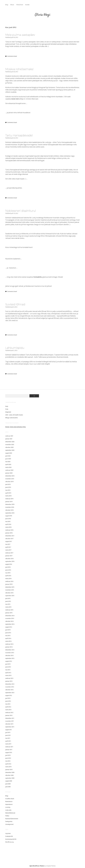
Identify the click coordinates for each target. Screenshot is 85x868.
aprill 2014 (8, 638)
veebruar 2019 (9, 499)
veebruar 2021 (9, 436)
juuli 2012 (8, 698)
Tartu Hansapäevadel (19, 135)
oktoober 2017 (9, 539)
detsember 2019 (10, 476)
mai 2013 (8, 670)
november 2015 (10, 590)
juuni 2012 (8, 701)
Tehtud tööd (20, 5)
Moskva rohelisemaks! (19, 69)
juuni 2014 (8, 633)
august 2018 (9, 516)
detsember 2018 (10, 504)
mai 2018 (8, 521)
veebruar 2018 (9, 530)
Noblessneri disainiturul (21, 211)
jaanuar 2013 (9, 681)
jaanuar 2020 (9, 473)
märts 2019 (8, 496)
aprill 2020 (8, 464)
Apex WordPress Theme (37, 866)
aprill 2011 (8, 741)
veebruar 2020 (9, 470)
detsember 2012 (10, 684)
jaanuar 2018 (9, 533)
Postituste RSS (9, 836)
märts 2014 (8, 641)
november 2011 (10, 721)
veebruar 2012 (9, 713)
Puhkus (7, 816)
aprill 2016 (8, 576)
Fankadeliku (38, 277)
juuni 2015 (8, 601)
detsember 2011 (10, 718)
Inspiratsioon (9, 804)
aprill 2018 (8, 524)
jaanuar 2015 (9, 613)
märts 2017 (8, 550)
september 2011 (10, 727)
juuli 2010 (8, 755)
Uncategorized (9, 824)
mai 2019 (8, 490)
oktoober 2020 (9, 447)
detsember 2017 (10, 536)
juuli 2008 (8, 787)
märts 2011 (8, 744)
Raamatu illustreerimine (12, 819)
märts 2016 (8, 579)
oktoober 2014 (9, 621)
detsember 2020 (10, 442)
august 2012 (9, 695)
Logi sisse (8, 833)
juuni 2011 (8, 735)
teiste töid (15, 99)
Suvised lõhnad (15, 304)
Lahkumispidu (15, 348)
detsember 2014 (10, 616)
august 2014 (9, 627)
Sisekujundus (9, 821)
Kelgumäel (8, 412)
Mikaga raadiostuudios (12, 418)
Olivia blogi (43, 15)
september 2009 (10, 778)
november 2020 (10, 445)
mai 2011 (8, 738)
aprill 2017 (8, 547)
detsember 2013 (10, 650)
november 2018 (10, 507)
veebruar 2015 (9, 610)
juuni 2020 (8, 459)
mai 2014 (8, 636)
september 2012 (10, 693)
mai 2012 (8, 704)
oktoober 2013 (9, 656)
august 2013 (9, 661)
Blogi (7, 5)
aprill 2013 (8, 673)
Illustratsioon (9, 802)
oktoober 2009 (9, 775)
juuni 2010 (8, 758)
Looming (8, 807)
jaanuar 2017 (9, 556)
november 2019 (10, 479)
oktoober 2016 (9, 559)
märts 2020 (8, 467)
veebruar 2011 (9, 747)
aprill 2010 (8, 764)
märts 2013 (8, 675)
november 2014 (10, 618)
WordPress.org (9, 842)
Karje (7, 406)
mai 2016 (8, 573)
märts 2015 (8, 607)
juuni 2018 (8, 519)
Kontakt (27, 5)
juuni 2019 (8, 487)
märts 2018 (8, 527)
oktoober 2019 (9, 482)
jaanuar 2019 (9, 502)
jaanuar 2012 (9, 715)
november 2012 (10, 687)
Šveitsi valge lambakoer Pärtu (18, 427)
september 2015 (10, 596)
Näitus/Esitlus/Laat (10, 813)
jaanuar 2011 (9, 750)
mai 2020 (8, 462)
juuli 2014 (8, 630)
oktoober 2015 (9, 593)
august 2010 (9, 752)
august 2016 (9, 564)
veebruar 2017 (9, 553)
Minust (12, 5)
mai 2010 (8, 761)
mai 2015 (8, 604)
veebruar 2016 (9, 581)
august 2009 (9, 781)
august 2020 (9, 453)
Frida (7, 409)
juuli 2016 (8, 567)
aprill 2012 (8, 707)
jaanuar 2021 (9, 439)
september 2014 (10, 624)
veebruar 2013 (9, 678)
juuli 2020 (8, 456)
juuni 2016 (8, 570)
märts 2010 (8, 767)
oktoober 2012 (9, 690)
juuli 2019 (8, 484)
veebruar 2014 (9, 644)
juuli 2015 (8, 598)
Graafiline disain (10, 799)
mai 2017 (8, 544)
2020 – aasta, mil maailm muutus (14, 415)
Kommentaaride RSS (11, 839)
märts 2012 (8, 710)
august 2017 (9, 541)
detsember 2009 (10, 772)
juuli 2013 (8, 664)
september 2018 (10, 513)
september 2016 (10, 561)
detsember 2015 (10, 587)
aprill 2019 (8, 493)
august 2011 (9, 730)
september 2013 (10, 658)
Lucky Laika (8, 810)
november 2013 (10, 653)
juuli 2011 (8, 733)
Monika (7, 427)
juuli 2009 (8, 784)
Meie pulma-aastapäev (20, 35)
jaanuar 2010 (9, 770)
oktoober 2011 (9, 724)
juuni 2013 (8, 667)
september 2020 (10, 450)
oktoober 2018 (9, 510)
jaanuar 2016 (9, 584)
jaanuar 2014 (9, 647)
